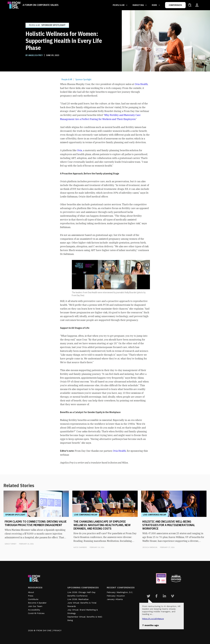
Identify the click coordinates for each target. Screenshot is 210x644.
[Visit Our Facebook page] (156, 596)
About (31, 592)
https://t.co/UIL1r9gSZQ (153, 619)
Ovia (80, 150)
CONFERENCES (175, 5)
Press (31, 596)
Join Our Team (35, 606)
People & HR (67, 79)
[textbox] (105, 273)
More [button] (155, 5)
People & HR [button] (119, 5)
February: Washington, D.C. (120, 592)
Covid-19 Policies (36, 613)
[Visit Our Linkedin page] (164, 596)
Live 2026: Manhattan (78, 599)
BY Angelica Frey (34, 55)
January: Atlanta (115, 599)
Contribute (33, 599)
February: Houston (116, 596)
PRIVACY (57, 630)
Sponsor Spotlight (83, 79)
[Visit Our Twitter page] (148, 596)
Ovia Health (141, 84)
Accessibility (34, 610)
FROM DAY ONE (44, 630)
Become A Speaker (37, 603)
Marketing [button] (138, 5)
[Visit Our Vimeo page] (172, 596)
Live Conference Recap (86, 515)
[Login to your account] (197, 5)
